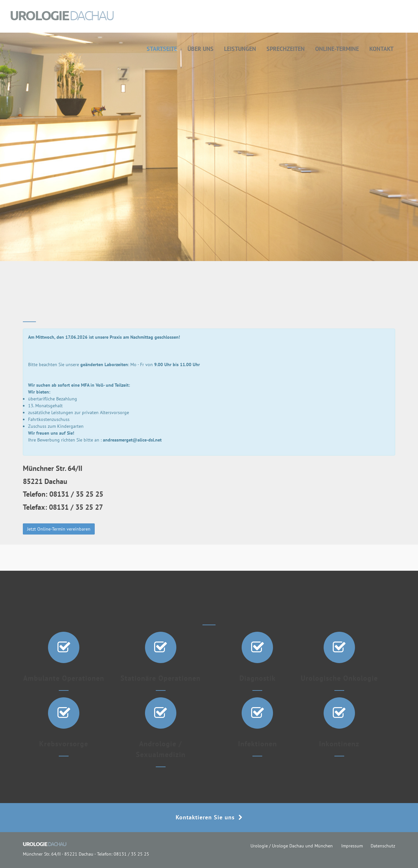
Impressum (352, 846)
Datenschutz (383, 846)
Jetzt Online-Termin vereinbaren (59, 529)
